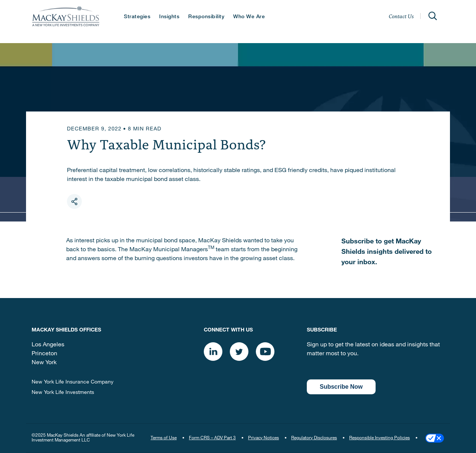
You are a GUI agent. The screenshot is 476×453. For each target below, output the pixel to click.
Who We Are (249, 17)
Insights (169, 17)
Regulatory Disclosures (314, 438)
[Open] (432, 16)
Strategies (137, 17)
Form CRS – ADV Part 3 (212, 438)
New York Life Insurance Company (73, 382)
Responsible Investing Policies (379, 438)
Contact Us (401, 16)
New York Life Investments (63, 393)
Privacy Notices (263, 438)
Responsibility (206, 17)
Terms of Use (164, 438)
